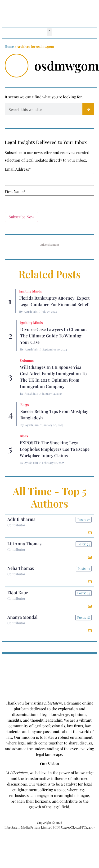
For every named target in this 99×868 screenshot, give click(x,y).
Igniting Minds (30, 291)
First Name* (15, 192)
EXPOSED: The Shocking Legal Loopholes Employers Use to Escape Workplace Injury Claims (55, 449)
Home (9, 46)
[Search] (88, 109)
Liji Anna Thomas (24, 544)
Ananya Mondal (22, 617)
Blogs (25, 405)
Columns (27, 360)
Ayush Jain (31, 312)
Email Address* (18, 169)
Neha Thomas (21, 568)
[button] (49, 32)
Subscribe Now (21, 217)
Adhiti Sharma (21, 519)
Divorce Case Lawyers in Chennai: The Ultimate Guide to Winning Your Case (53, 336)
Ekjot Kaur (18, 593)
